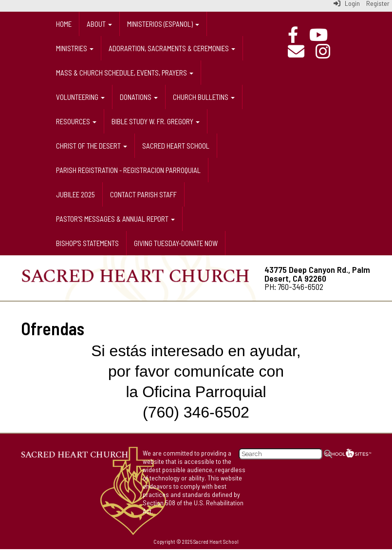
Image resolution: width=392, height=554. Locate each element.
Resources (76, 121)
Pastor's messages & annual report (115, 219)
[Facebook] (298, 35)
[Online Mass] (323, 35)
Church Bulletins (204, 97)
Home (64, 24)
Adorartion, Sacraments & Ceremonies (172, 48)
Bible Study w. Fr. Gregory (156, 121)
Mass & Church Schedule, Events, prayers (125, 73)
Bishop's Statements (87, 243)
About (99, 24)
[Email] (301, 51)
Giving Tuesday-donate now (176, 243)
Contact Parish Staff (143, 194)
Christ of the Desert (92, 146)
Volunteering (80, 97)
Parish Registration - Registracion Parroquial (128, 170)
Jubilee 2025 (75, 194)
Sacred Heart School (176, 146)
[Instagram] (328, 51)
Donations (139, 97)
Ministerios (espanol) (163, 24)
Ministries (75, 48)
